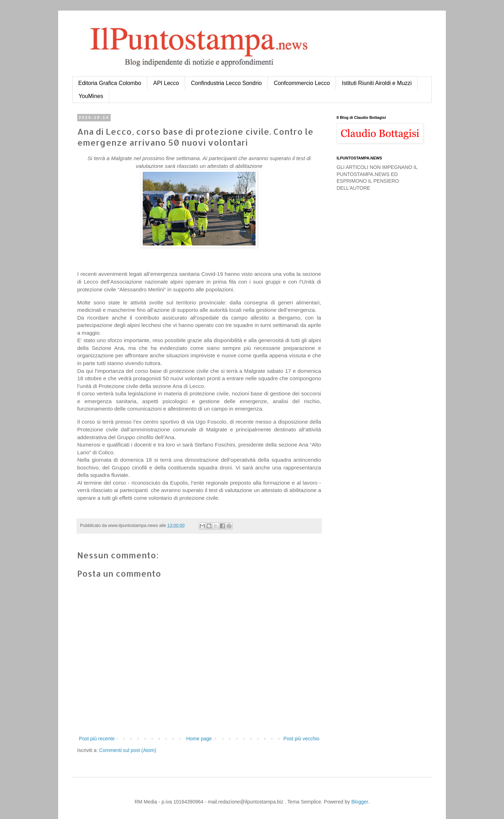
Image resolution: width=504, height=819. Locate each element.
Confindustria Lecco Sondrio (226, 83)
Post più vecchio (301, 739)
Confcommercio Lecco (302, 83)
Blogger (360, 802)
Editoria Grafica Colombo (110, 83)
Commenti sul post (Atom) (128, 750)
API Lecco (166, 83)
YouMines (91, 96)
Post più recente (97, 739)
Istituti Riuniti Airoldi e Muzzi (377, 83)
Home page (199, 739)
